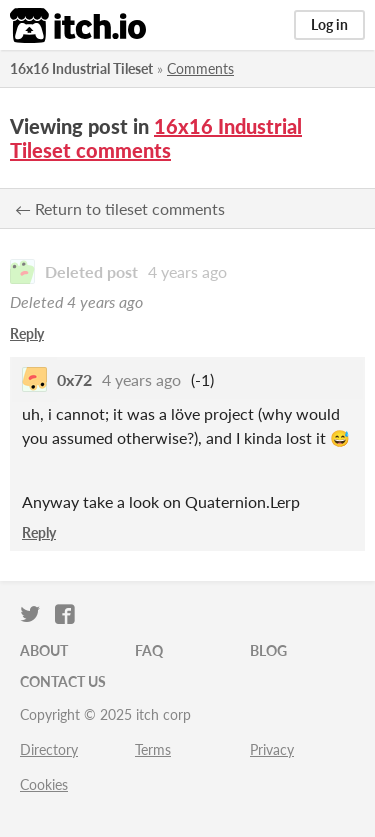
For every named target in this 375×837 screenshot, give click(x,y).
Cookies (44, 784)
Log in (329, 24)
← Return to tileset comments (120, 208)
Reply (27, 333)
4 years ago (187, 271)
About (44, 650)
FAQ (149, 650)
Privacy (272, 749)
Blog (268, 650)
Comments (200, 68)
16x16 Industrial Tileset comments (156, 138)
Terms (153, 749)
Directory (49, 749)
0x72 (74, 379)
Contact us (63, 681)
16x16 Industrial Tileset (81, 68)
